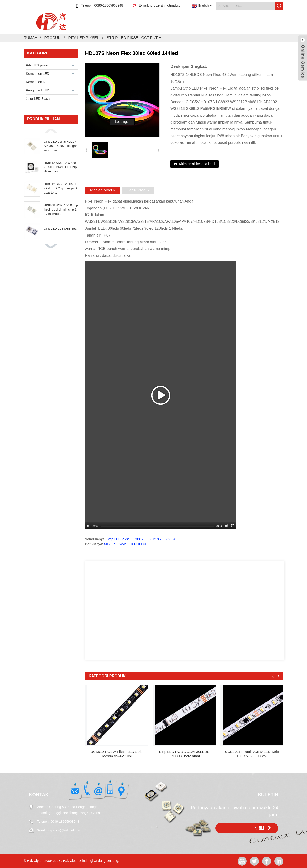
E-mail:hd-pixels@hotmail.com (161, 5)
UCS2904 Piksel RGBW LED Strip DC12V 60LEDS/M (252, 754)
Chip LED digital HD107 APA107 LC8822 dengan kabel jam (61, 146)
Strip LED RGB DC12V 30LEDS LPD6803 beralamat (184, 754)
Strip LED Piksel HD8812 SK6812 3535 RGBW (141, 539)
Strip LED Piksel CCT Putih (134, 38)
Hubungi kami (271, 25)
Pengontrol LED (38, 90)
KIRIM (259, 828)
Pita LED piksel (83, 38)
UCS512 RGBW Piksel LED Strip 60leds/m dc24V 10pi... (116, 754)
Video (228, 25)
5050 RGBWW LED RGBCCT (126, 544)
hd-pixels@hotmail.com (64, 830)
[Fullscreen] (233, 526)
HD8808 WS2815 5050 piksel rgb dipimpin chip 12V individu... (61, 210)
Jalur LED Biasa (38, 99)
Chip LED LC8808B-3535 (60, 231)
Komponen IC (36, 82)
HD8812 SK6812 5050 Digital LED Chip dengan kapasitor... (61, 188)
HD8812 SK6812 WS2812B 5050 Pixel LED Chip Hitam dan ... (61, 167)
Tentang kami (202, 25)
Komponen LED (38, 74)
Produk (155, 25)
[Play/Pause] (88, 526)
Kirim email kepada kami (197, 164)
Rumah (133, 25)
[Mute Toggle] (227, 526)
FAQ (246, 25)
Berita (175, 25)
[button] (51, 131)
